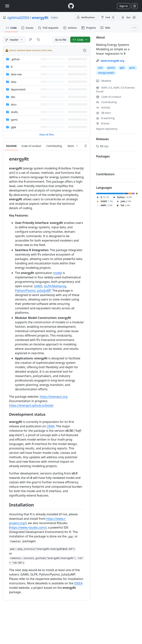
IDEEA (78, 583)
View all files (47, 134)
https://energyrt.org (54, 397)
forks (103, 123)
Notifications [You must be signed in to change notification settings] (86, 17)
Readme (104, 81)
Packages (103, 156)
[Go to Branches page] (31, 40)
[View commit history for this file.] (85, 50)
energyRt (40, 18)
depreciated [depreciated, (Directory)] (18, 89)
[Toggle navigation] (7, 6)
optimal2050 (18, 18)
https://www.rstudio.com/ (28, 527)
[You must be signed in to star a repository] (129, 17)
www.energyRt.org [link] (112, 61)
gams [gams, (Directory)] (14, 120)
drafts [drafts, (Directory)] (15, 112)
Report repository (107, 129)
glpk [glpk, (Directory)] (13, 127)
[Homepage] (71, 6)
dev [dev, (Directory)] (13, 97)
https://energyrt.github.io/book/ (31, 405)
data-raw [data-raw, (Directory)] (16, 74)
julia (100, 68)
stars (103, 113)
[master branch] (14, 40)
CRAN (50, 426)
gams (132, 68)
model (58, 273)
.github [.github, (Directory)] (15, 59)
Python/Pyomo (25, 291)
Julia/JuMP (44, 291)
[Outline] (85, 146)
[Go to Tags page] (38, 40)
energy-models (106, 73)
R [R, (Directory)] (12, 67)
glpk (122, 68)
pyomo (111, 68)
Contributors (105, 174)
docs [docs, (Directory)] (14, 104)
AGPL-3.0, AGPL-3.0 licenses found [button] (115, 89)
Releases (102, 139)
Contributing (106, 102)
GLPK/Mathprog (55, 286)
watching (105, 118)
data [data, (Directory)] (14, 82)
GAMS (38, 286)
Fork (108, 17)
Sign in (124, 6)
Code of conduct (109, 97)
